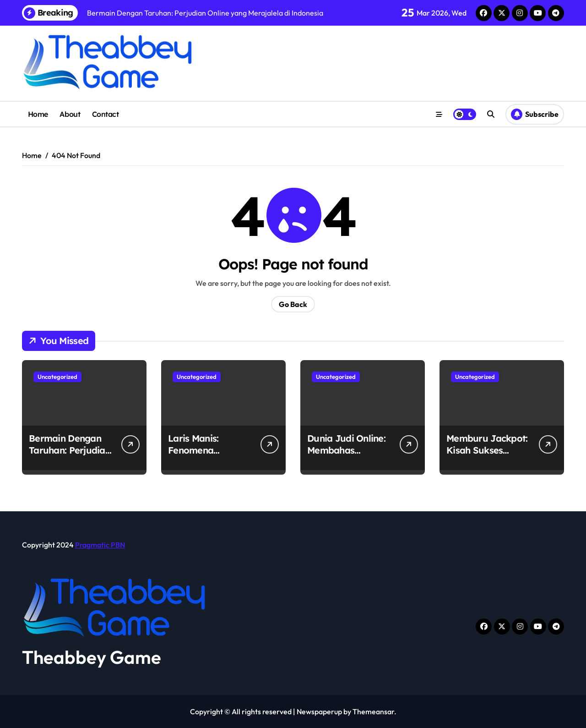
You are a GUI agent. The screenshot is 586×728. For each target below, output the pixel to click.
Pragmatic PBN (100, 545)
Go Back (293, 304)
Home (38, 114)
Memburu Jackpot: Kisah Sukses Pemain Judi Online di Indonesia (488, 456)
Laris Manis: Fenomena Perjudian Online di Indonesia (209, 456)
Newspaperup (319, 712)
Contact (106, 114)
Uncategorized (57, 377)
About (70, 114)
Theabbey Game (92, 657)
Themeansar (373, 712)
